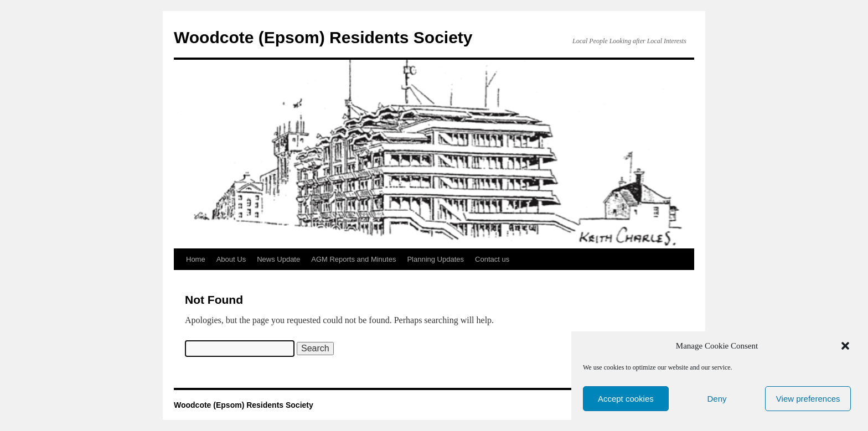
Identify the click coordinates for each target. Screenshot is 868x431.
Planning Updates (435, 259)
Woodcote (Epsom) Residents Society (323, 37)
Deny (717, 399)
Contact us (492, 259)
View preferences (808, 399)
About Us (231, 259)
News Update (278, 259)
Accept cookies (626, 399)
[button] (845, 346)
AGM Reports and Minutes (353, 259)
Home (196, 259)
